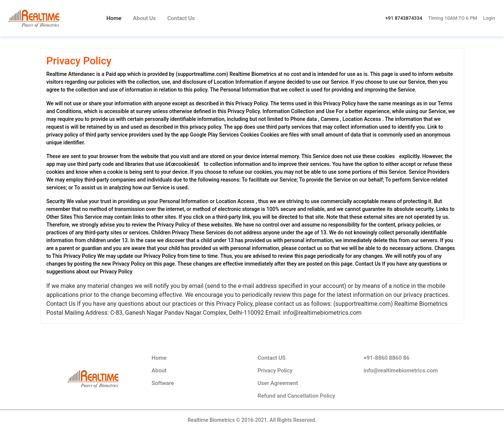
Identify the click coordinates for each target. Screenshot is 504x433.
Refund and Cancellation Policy (296, 396)
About (159, 371)
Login (489, 18)
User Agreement (278, 383)
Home (114, 18)
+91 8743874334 (404, 18)
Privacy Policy (275, 371)
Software (163, 383)
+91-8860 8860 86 (387, 358)
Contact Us (181, 18)
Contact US (272, 358)
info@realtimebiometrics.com (401, 371)
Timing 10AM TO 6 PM (453, 18)
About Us (144, 18)
